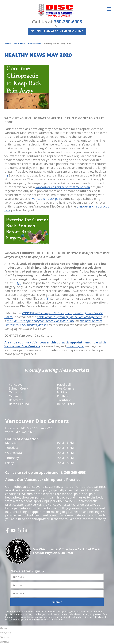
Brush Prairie (66, 404)
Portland (63, 396)
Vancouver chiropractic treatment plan (63, 187)
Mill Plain (63, 392)
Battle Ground (19, 404)
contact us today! (94, 519)
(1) (6, 175)
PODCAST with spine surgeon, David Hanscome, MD (40, 321)
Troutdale (64, 400)
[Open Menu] (109, 9)
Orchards (15, 392)
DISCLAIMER (11, 620)
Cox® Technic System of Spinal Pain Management (69, 317)
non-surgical (75, 346)
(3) (48, 299)
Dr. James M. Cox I (55, 620)
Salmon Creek (19, 388)
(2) (19, 283)
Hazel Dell (64, 385)
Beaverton (16, 400)
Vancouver (16, 385)
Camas (14, 396)
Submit (57, 602)
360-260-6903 (68, 22)
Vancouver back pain (47, 199)
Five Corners (66, 388)
